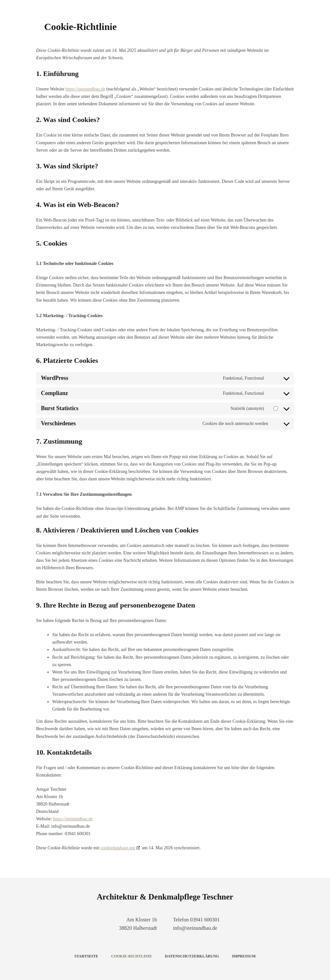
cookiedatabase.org (118, 848)
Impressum (244, 956)
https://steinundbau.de (85, 89)
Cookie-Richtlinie (132, 956)
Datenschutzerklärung (192, 956)
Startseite (86, 956)
